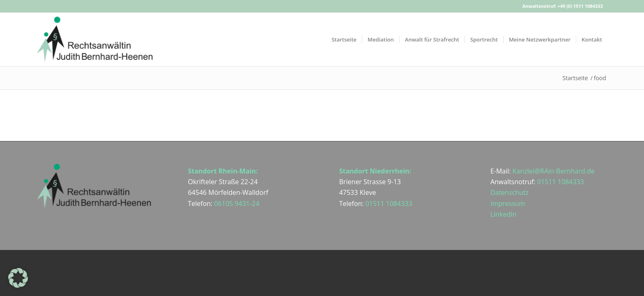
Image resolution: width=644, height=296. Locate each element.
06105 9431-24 (237, 203)
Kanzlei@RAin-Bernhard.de (554, 171)
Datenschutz (509, 192)
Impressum (508, 203)
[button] (18, 278)
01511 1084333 (389, 203)
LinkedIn (504, 214)
